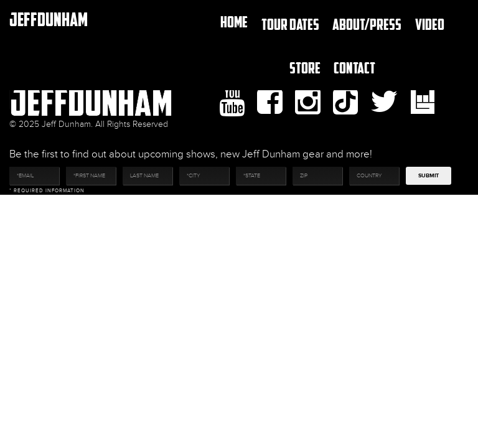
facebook (270, 102)
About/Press (367, 24)
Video (430, 24)
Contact (354, 68)
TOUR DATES (290, 24)
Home (234, 21)
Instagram (308, 102)
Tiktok (345, 102)
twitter (384, 102)
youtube (232, 102)
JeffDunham (49, 19)
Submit (429, 176)
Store (305, 68)
